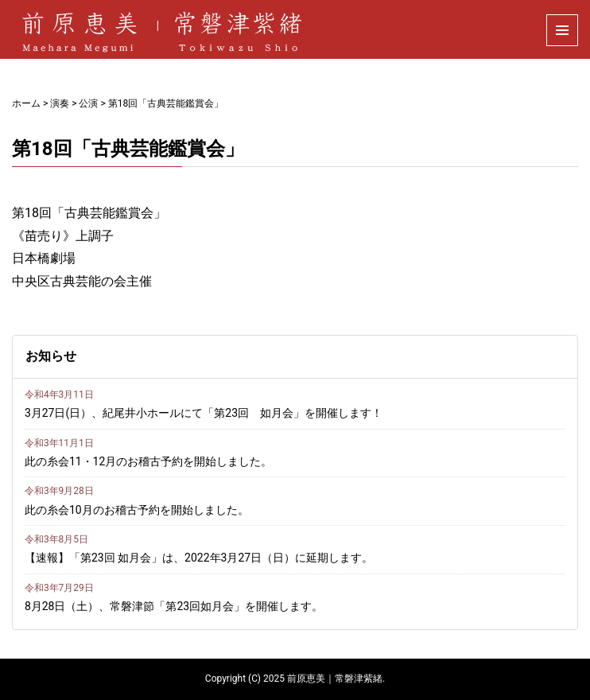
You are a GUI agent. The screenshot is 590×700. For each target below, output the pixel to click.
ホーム (26, 103)
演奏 (60, 103)
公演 (88, 103)
